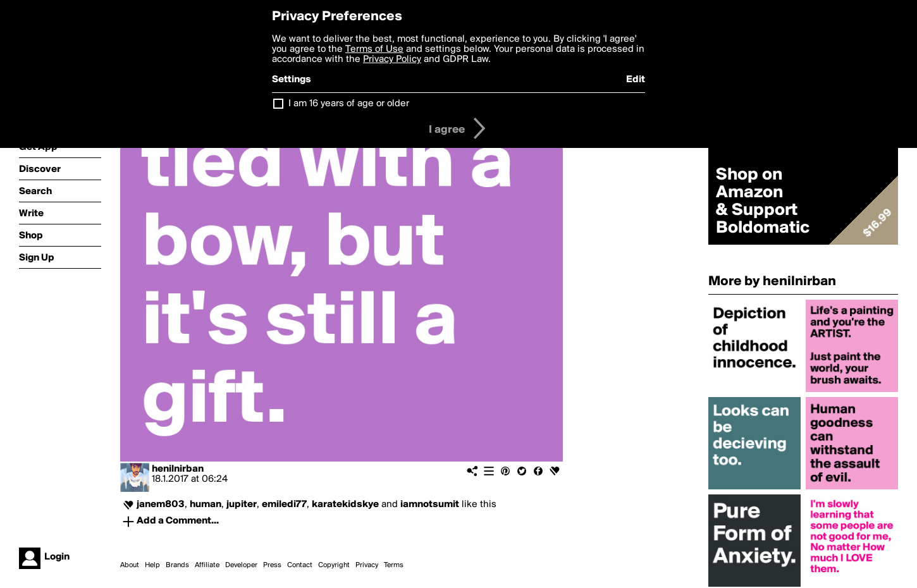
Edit (636, 80)
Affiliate (207, 565)
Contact (300, 565)
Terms (394, 565)
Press (272, 565)
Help (152, 565)
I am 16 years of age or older (349, 104)
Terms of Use (374, 49)
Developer (241, 565)
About (130, 565)
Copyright (334, 565)
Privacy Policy (392, 59)
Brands (177, 565)
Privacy (367, 565)
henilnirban (178, 469)
